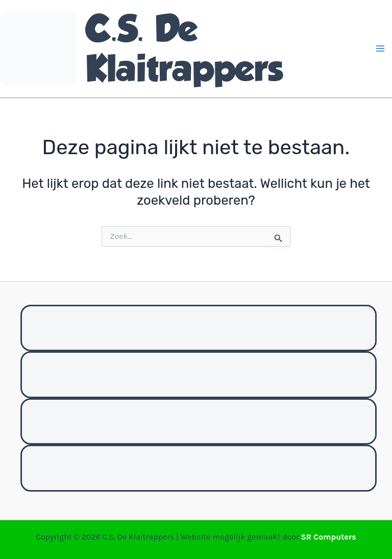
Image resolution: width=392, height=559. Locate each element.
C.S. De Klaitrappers (184, 48)
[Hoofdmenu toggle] (381, 48)
